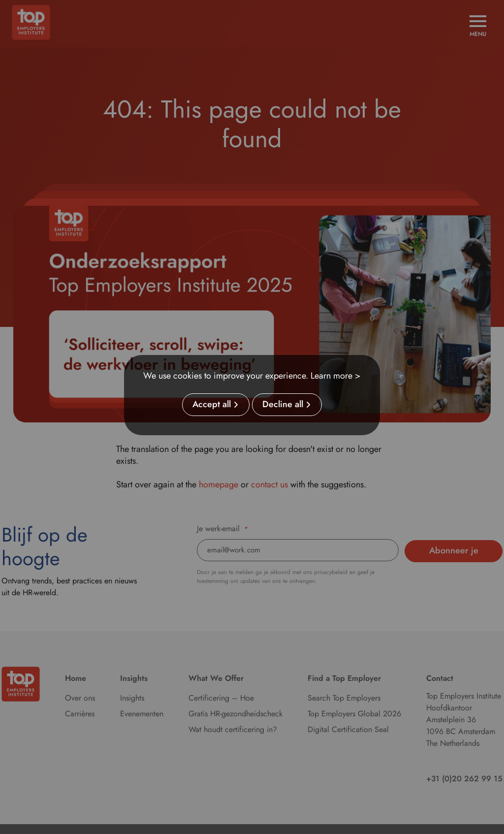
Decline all (283, 405)
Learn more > (336, 376)
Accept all (212, 405)
